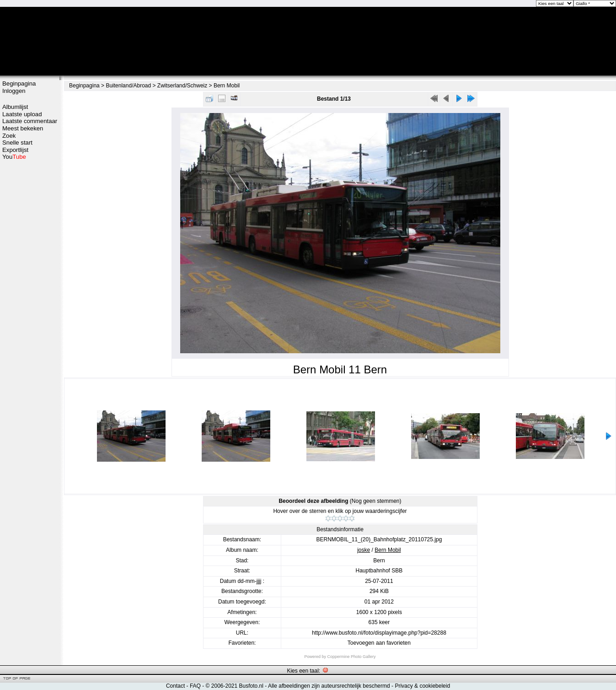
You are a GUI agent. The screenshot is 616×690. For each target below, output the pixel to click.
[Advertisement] (30, 305)
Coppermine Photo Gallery (351, 657)
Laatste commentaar (30, 121)
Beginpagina (19, 84)
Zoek (9, 136)
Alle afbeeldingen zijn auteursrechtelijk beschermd (329, 686)
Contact (175, 686)
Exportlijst (15, 150)
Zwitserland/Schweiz (182, 86)
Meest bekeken (23, 128)
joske (364, 550)
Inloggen (14, 91)
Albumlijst (15, 107)
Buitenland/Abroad (128, 86)
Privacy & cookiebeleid (422, 686)
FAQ (195, 686)
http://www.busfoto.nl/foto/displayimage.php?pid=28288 (379, 633)
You (14, 157)
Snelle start (17, 143)
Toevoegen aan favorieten (379, 643)
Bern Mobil (227, 86)
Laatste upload (22, 114)
